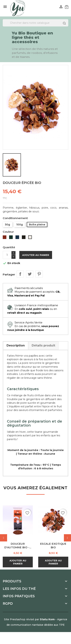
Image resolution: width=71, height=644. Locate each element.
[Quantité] (7, 255)
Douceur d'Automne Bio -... (18, 546)
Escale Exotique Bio (53, 546)
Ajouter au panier (36, 255)
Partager (20, 274)
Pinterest (39, 274)
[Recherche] (35, 23)
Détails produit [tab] (43, 345)
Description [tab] (16, 345)
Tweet (30, 274)
